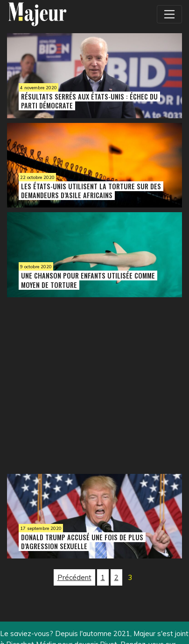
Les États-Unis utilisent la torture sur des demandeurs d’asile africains (91, 191)
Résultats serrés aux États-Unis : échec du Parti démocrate (89, 101)
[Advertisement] (75, 383)
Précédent (74, 577)
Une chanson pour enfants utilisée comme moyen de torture (88, 280)
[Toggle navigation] (169, 14)
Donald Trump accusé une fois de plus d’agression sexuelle (82, 542)
